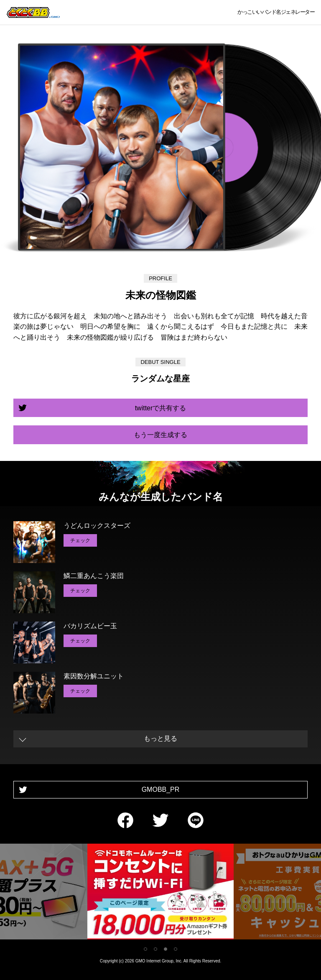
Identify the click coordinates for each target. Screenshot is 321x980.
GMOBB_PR (161, 789)
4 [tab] (176, 949)
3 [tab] (166, 949)
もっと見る (160, 738)
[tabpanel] (160, 893)
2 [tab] (155, 949)
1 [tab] (145, 949)
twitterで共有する (161, 408)
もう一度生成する (160, 435)
